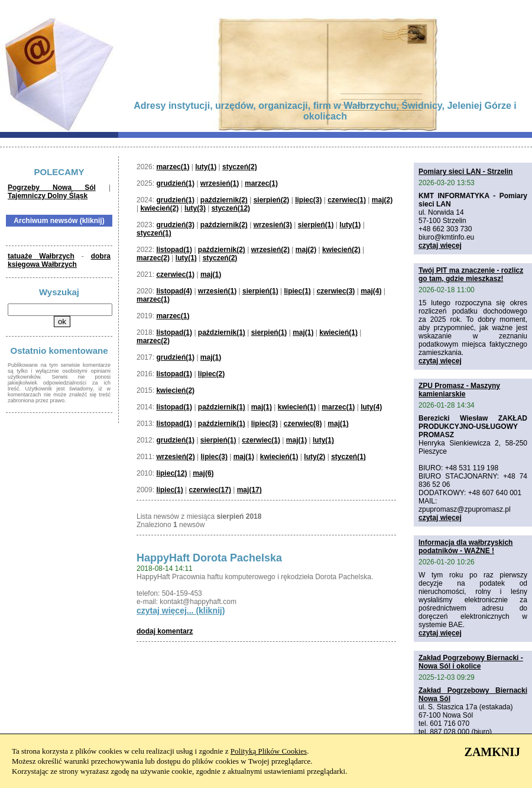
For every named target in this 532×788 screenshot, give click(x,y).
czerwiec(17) (210, 490)
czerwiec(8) (303, 424)
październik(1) (222, 332)
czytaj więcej (440, 246)
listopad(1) (174, 250)
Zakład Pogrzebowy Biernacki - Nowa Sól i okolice (471, 662)
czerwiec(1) (347, 200)
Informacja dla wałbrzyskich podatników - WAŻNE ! (465, 547)
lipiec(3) (308, 200)
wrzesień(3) (273, 225)
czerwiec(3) (336, 291)
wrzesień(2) (270, 250)
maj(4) (371, 291)
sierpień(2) (272, 200)
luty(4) (371, 407)
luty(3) (195, 208)
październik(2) (224, 200)
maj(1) (211, 274)
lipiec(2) (211, 374)
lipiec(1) (297, 291)
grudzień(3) (175, 225)
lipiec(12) (171, 473)
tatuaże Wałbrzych (41, 256)
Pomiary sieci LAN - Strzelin (465, 172)
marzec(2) (153, 258)
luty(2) (314, 457)
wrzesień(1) (220, 183)
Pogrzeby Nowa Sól (52, 188)
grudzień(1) (175, 183)
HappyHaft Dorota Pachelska (209, 558)
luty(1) (206, 167)
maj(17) (249, 490)
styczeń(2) (240, 167)
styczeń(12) (231, 208)
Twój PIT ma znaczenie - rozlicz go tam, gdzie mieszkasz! (471, 274)
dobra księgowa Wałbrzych (59, 260)
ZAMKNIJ (492, 752)
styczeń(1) (154, 233)
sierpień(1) (316, 225)
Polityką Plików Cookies (269, 751)
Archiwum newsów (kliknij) (59, 221)
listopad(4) (174, 291)
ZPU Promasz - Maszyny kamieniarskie (459, 390)
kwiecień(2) (159, 208)
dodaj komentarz (165, 631)
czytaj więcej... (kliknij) (181, 611)
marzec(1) (173, 167)
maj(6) (203, 473)
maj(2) (382, 200)
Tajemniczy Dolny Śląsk (48, 196)
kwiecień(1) (338, 332)
